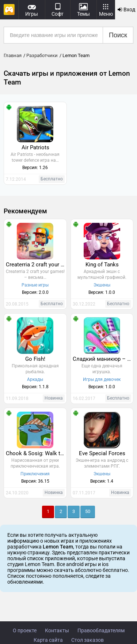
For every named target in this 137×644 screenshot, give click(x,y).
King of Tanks (102, 265)
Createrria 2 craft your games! (36, 265)
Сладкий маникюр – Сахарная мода (103, 359)
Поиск (118, 35)
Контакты (57, 630)
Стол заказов (87, 640)
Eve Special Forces (102, 453)
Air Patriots (35, 147)
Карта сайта (48, 640)
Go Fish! (35, 359)
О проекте (25, 630)
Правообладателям (101, 630)
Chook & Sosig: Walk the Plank (36, 453)
